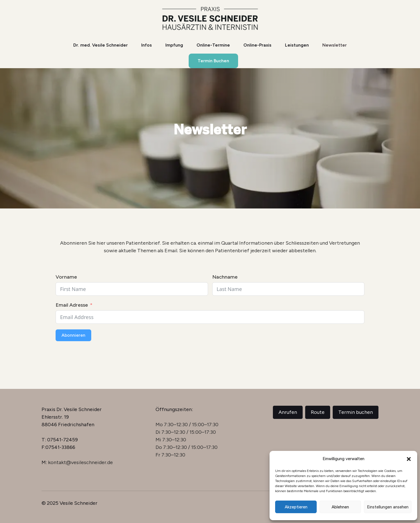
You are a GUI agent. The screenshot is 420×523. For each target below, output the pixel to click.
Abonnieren (73, 335)
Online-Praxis (257, 45)
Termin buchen (356, 412)
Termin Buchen (213, 61)
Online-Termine (213, 45)
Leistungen (297, 45)
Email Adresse (72, 305)
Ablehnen (340, 507)
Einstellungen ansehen (388, 507)
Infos (147, 45)
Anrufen (288, 412)
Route (318, 412)
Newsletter (335, 45)
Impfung (174, 45)
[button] (409, 459)
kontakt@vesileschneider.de (80, 462)
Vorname (66, 277)
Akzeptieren (296, 507)
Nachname (225, 277)
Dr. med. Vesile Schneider (101, 45)
